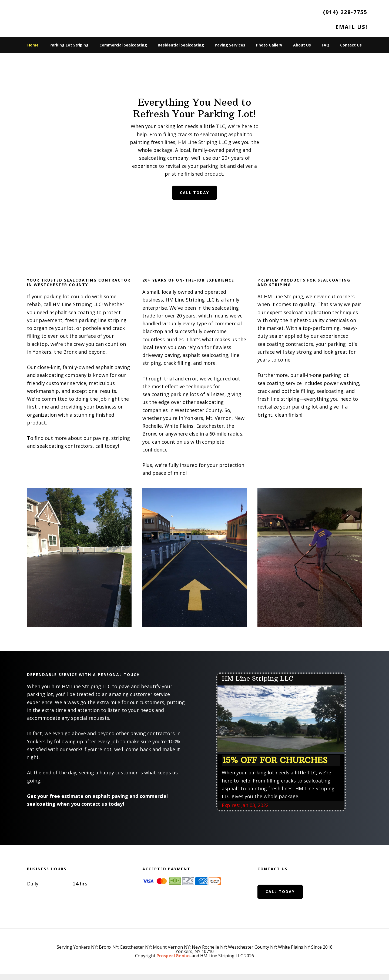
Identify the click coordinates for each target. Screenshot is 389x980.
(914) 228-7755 (345, 12)
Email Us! (351, 27)
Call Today (194, 193)
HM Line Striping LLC (62, 16)
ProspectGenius (173, 956)
